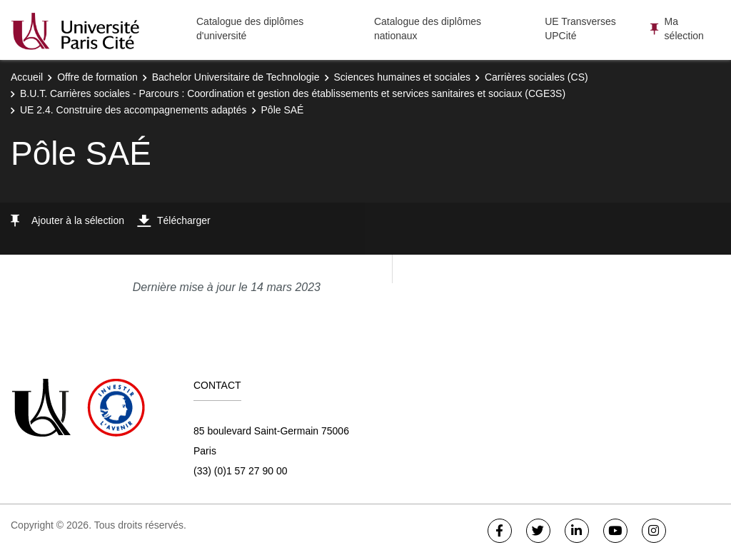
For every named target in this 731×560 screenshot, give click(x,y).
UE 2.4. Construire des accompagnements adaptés (133, 110)
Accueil (27, 77)
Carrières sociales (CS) (536, 77)
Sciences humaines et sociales (402, 77)
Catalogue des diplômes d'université (250, 29)
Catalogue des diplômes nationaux (428, 29)
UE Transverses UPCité (580, 29)
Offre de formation (97, 77)
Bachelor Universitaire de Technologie (236, 77)
